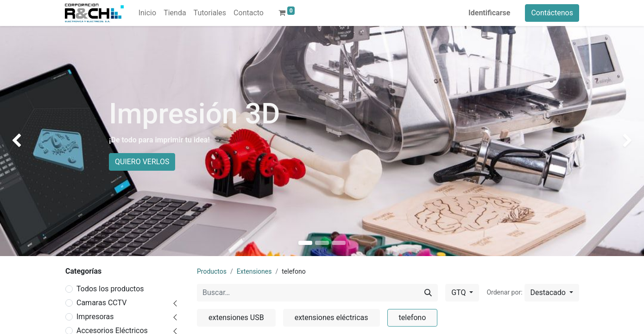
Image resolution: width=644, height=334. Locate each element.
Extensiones (254, 271)
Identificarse (489, 13)
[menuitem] (147, 13)
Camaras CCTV (101, 303)
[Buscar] (428, 293)
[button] (552, 293)
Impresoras (95, 317)
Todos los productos (110, 289)
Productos (212, 271)
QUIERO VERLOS (142, 162)
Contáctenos (552, 13)
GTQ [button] (459, 292)
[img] (26, 141)
